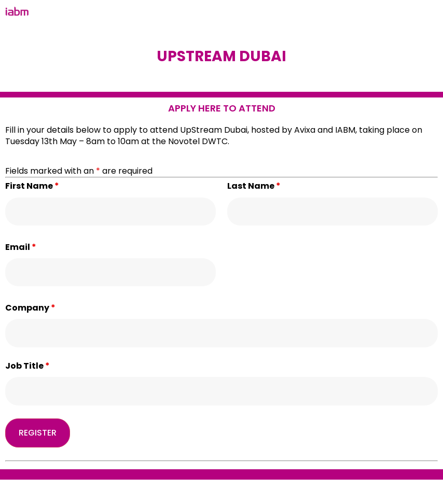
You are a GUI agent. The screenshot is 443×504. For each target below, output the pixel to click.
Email (21, 247)
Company (30, 308)
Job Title (27, 366)
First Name (32, 186)
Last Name (254, 186)
